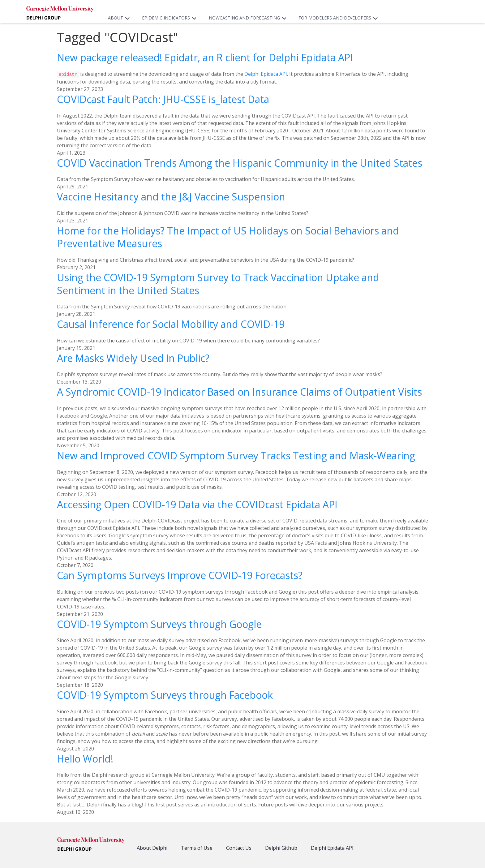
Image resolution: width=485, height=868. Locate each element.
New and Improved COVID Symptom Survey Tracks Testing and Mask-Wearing (236, 455)
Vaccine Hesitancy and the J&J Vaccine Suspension (171, 196)
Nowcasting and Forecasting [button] (249, 18)
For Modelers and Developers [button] (340, 18)
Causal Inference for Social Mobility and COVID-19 (171, 324)
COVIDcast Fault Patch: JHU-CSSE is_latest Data (163, 99)
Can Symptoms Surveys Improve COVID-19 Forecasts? (180, 575)
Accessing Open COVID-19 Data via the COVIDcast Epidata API (197, 504)
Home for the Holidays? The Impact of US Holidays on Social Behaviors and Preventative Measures (228, 237)
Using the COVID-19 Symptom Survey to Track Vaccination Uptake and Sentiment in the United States (218, 284)
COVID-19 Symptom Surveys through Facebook (165, 695)
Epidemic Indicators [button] (171, 18)
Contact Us (239, 848)
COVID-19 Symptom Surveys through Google (159, 624)
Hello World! (85, 758)
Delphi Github (281, 848)
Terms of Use (197, 848)
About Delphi (152, 848)
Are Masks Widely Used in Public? (133, 358)
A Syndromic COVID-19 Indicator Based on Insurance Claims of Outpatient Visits (239, 391)
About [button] (120, 18)
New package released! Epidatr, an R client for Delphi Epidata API (205, 57)
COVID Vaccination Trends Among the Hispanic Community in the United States (240, 163)
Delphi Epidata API (266, 74)
